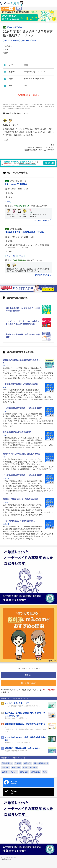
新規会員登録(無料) (29, 683)
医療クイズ (24, 772)
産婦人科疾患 (26, 40)
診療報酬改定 (36, 772)
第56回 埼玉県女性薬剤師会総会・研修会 (25, 232)
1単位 (8, 202)
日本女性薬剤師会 (15, 27)
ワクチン (21, 256)
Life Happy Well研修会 (16, 184)
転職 (45, 772)
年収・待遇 (16, 768)
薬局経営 (5, 768)
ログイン (19, 9)
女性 (14, 256)
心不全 (34, 40)
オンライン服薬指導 (30, 768)
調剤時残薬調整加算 (41, 763)
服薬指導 (28, 763)
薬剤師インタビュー (10, 772)
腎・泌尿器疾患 (15, 40)
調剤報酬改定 (7, 763)
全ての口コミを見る (43, 220)
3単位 (6, 40)
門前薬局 (18, 763)
